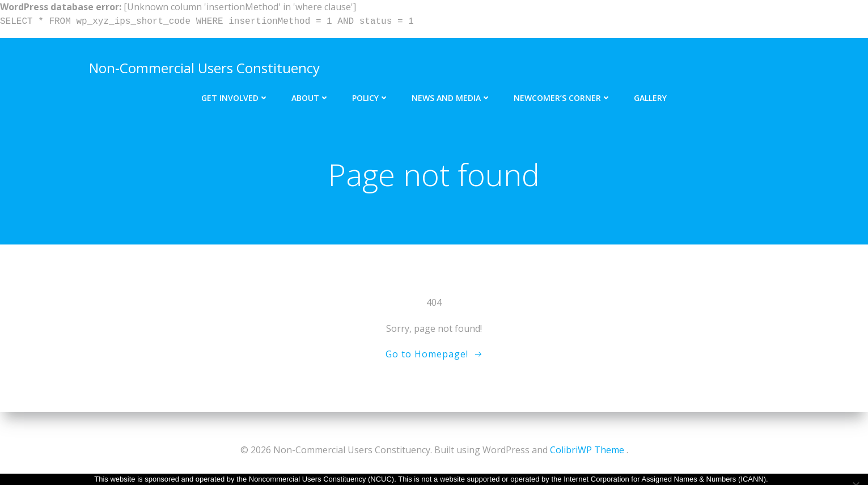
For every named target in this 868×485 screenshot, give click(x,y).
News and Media (451, 89)
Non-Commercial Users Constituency (200, 63)
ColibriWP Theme (587, 451)
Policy (371, 89)
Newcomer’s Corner (562, 89)
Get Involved (235, 89)
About (310, 89)
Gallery (650, 89)
